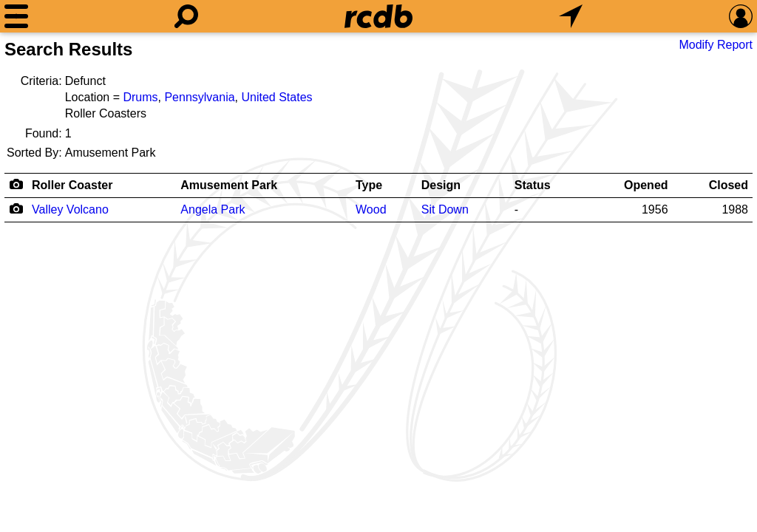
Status (533, 185)
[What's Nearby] (571, 16)
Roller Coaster (72, 185)
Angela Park (213, 209)
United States (277, 97)
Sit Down (445, 209)
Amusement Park (229, 185)
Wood (371, 209)
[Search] (186, 16)
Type (369, 185)
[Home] (378, 16)
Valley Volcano (70, 209)
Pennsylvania (199, 97)
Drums (140, 97)
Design (441, 185)
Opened (646, 185)
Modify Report (716, 45)
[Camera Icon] (16, 208)
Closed (729, 185)
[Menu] (16, 16)
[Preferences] (741, 16)
